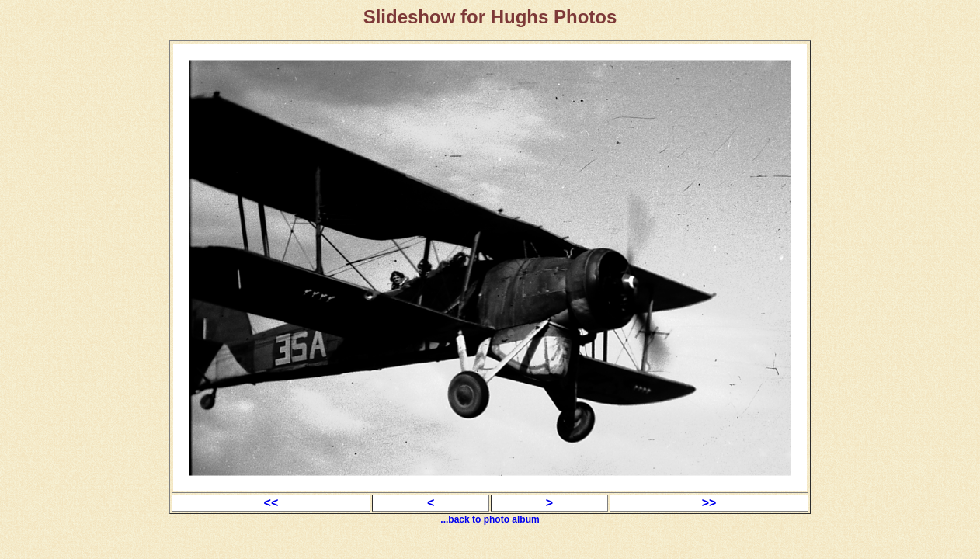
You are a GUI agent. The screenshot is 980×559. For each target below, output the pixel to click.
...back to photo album (490, 519)
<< (271, 503)
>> (709, 503)
